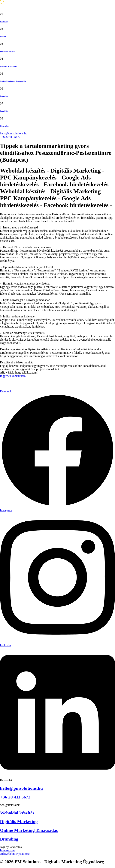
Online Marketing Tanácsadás (13, 81)
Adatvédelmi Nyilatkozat (15, 854)
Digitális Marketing (8, 66)
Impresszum (7, 850)
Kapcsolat (4, 126)
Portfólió (4, 111)
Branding (4, 96)
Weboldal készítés (8, 51)
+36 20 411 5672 (10, 137)
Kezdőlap (4, 21)
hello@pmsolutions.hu (14, 133)
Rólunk (3, 36)
